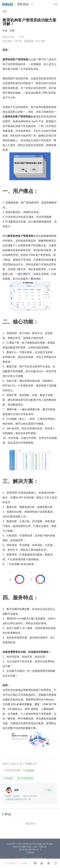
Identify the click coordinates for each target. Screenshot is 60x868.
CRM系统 (8, 778)
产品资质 (30, 852)
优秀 (12, 31)
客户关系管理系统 (25, 778)
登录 (56, 4)
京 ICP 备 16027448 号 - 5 (30, 850)
